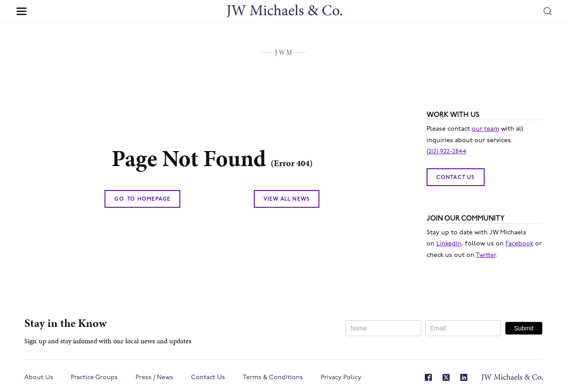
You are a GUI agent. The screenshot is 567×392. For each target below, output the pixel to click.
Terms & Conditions (273, 378)
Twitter (486, 255)
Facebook (519, 244)
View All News (287, 199)
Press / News (154, 378)
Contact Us (456, 178)
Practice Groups (94, 378)
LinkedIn (449, 244)
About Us (39, 378)
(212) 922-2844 (447, 152)
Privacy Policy (341, 378)
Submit (524, 328)
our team (485, 129)
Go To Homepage (142, 199)
